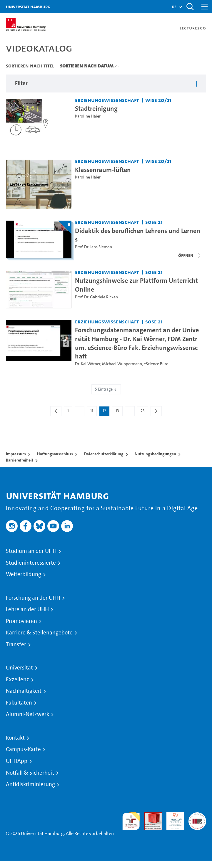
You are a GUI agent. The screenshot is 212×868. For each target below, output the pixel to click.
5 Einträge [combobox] (106, 389)
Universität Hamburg (28, 7)
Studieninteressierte (31, 563)
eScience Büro (156, 364)
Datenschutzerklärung (104, 454)
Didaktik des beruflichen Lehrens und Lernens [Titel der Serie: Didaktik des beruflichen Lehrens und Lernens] (138, 235)
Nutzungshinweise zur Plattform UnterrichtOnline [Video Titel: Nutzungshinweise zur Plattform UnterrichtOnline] (136, 285)
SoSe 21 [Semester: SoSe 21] (154, 222)
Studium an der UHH (31, 551)
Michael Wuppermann (122, 364)
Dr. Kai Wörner (88, 364)
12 (106, 412)
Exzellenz (17, 679)
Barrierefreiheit (20, 460)
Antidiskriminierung (30, 784)
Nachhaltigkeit (24, 691)
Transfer (16, 644)
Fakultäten (19, 703)
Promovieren (21, 621)
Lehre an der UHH (27, 609)
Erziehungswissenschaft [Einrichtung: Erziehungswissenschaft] (107, 100)
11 (93, 412)
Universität (19, 668)
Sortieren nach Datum (87, 66)
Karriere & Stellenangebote (39, 633)
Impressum (16, 454)
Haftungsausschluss (55, 454)
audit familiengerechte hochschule (131, 821)
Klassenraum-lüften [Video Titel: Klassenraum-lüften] (103, 170)
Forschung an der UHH (33, 598)
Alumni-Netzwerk (27, 714)
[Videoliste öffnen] (190, 255)
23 (144, 412)
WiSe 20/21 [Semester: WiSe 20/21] (158, 100)
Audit (150, 816)
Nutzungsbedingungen (155, 454)
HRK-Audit (172, 819)
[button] (174, 7)
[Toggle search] (190, 7)
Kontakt (15, 738)
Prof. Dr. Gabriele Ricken (96, 297)
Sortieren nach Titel (30, 66)
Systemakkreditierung (197, 816)
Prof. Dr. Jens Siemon (94, 247)
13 (119, 412)
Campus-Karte (23, 749)
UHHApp (17, 761)
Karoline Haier (88, 116)
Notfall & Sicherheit (30, 773)
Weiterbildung (24, 574)
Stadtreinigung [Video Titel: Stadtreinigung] (96, 108)
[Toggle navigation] (205, 7)
